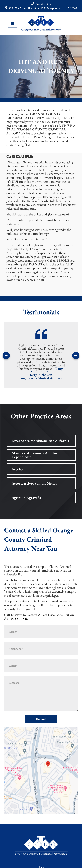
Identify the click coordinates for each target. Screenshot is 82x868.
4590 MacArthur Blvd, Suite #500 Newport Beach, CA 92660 (43, 8)
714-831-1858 (43, 4)
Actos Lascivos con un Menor (34, 483)
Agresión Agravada (26, 498)
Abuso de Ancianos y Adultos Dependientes (34, 455)
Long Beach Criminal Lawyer (44, 370)
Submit (41, 719)
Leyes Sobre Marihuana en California (40, 441)
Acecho (17, 469)
